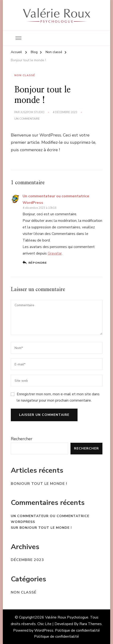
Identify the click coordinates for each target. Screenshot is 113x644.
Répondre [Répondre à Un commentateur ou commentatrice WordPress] (38, 263)
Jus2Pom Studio (32, 112)
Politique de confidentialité (77, 630)
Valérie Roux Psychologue (67, 617)
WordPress (44, 630)
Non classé (25, 75)
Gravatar (55, 253)
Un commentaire (27, 119)
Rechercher (22, 439)
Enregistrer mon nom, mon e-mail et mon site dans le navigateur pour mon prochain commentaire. (58, 397)
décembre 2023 (27, 560)
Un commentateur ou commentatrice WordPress (50, 519)
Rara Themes (91, 624)
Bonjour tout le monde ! (39, 484)
